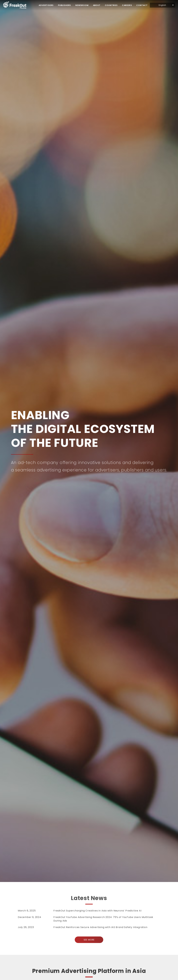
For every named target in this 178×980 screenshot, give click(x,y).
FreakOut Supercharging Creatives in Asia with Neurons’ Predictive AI (97, 911)
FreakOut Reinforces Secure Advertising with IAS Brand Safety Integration (100, 927)
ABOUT (97, 5)
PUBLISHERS (64, 5)
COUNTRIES (111, 5)
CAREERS (127, 5)
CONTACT (142, 5)
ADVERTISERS (46, 5)
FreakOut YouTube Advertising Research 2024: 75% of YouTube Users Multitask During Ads (103, 919)
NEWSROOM (82, 5)
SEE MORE (89, 940)
